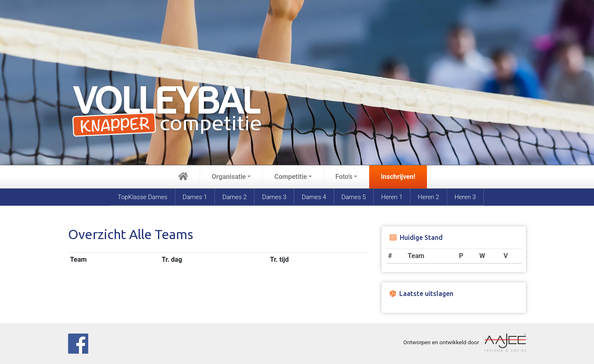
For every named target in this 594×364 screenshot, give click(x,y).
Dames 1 (195, 197)
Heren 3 (465, 197)
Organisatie (229, 177)
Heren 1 (392, 197)
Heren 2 (429, 197)
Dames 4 (314, 197)
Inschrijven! (398, 177)
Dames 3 (274, 197)
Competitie (291, 177)
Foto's (344, 177)
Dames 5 (354, 197)
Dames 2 (235, 197)
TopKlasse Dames (142, 197)
